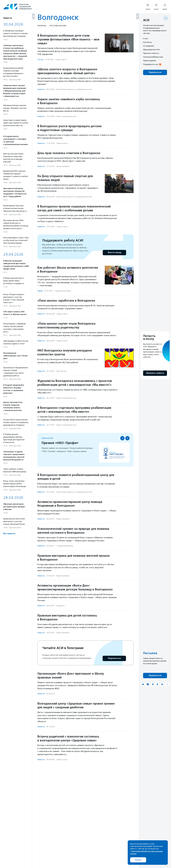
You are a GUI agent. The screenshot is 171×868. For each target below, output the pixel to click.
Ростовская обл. (58, 26)
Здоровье (60, 606)
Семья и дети (61, 59)
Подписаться (114, 658)
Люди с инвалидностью (66, 116)
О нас (145, 38)
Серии (40, 291)
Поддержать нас (151, 64)
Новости (41, 89)
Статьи (40, 59)
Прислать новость (151, 53)
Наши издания (149, 60)
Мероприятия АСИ (151, 50)
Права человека (63, 166)
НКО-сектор (61, 371)
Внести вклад (114, 253)
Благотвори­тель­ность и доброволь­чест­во (74, 89)
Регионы (42, 26)
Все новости (9, 534)
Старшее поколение (63, 291)
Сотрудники (148, 46)
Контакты (147, 42)
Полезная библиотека (153, 57)
